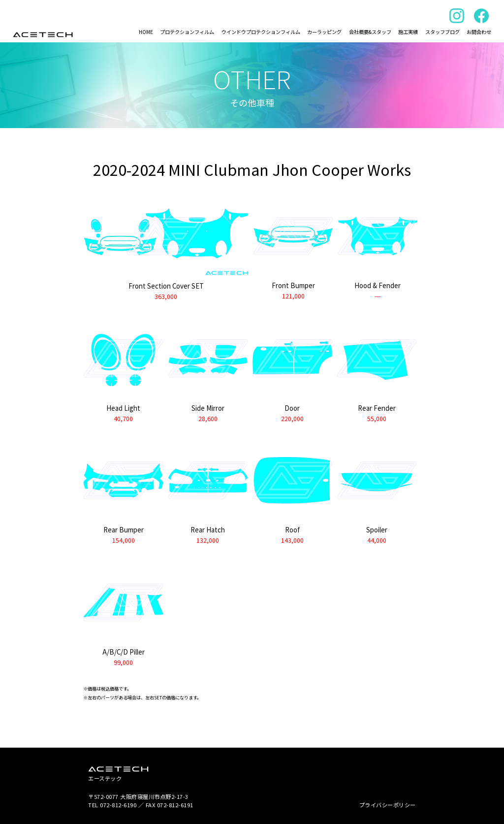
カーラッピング (324, 32)
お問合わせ (479, 32)
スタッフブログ (442, 32)
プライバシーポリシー (388, 805)
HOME (146, 32)
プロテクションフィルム (187, 32)
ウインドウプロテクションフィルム (261, 32)
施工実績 (408, 32)
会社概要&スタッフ (370, 32)
